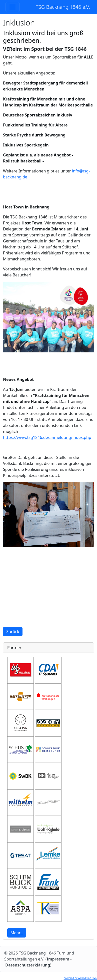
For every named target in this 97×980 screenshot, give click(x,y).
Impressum (58, 959)
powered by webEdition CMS (80, 978)
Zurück (13, 632)
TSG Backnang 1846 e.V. (63, 7)
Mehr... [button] (17, 933)
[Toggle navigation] (12, 7)
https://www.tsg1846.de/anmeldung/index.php (47, 437)
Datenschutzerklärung (28, 965)
